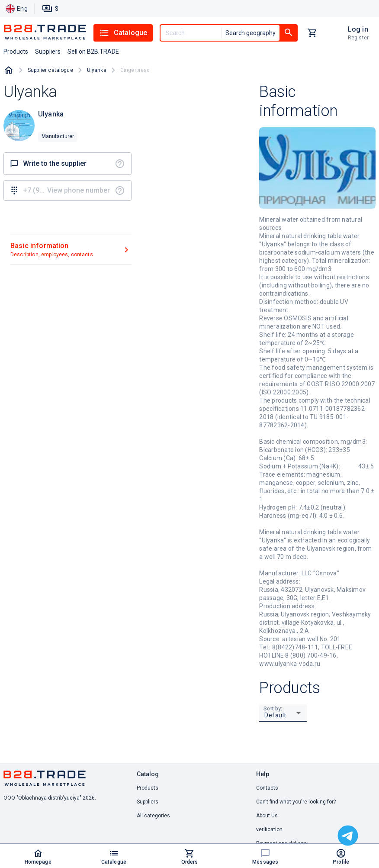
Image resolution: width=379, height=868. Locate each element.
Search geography (251, 33)
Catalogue (123, 33)
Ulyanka (97, 70)
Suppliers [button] (48, 52)
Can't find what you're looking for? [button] (296, 802)
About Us (267, 816)
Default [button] (275, 715)
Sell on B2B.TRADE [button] (93, 52)
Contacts (267, 788)
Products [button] (16, 52)
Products (148, 788)
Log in (358, 29)
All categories (153, 816)
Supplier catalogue (50, 70)
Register (358, 38)
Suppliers (148, 802)
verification (269, 829)
